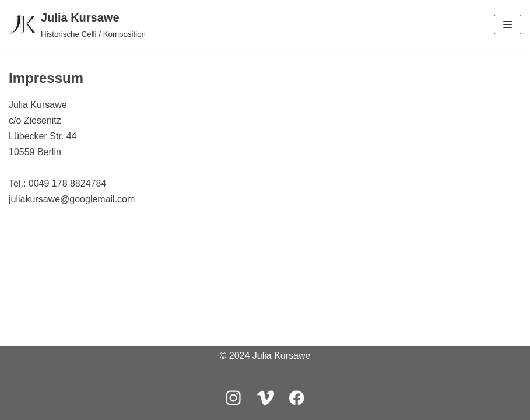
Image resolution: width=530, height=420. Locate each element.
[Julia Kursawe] (77, 24)
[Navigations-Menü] (508, 24)
